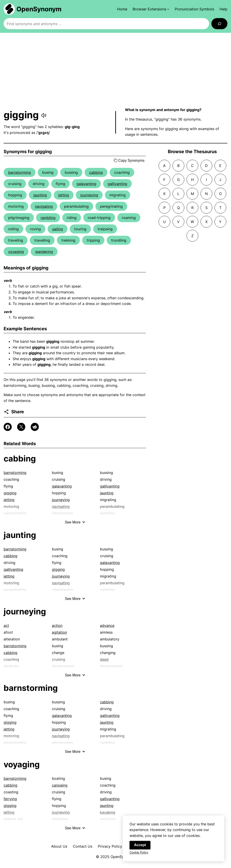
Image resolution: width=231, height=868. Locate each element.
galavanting (86, 184)
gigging (10, 493)
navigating (44, 206)
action (57, 625)
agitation (59, 632)
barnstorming (20, 172)
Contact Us (83, 846)
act (6, 625)
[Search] (219, 24)
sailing (58, 229)
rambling (48, 218)
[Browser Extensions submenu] (151, 9)
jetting (64, 195)
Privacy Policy (110, 846)
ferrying (10, 799)
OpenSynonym (39, 9)
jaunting (40, 195)
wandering (44, 252)
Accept (140, 848)
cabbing (96, 172)
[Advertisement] (115, 70)
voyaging (16, 252)
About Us (59, 846)
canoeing (60, 785)
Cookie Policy (139, 856)
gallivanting (117, 184)
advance (107, 625)
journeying (89, 195)
